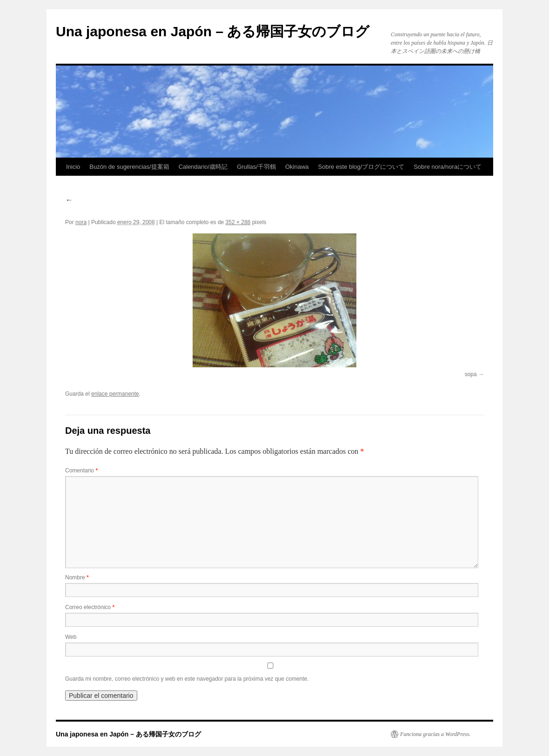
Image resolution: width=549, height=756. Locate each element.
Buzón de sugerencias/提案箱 (129, 167)
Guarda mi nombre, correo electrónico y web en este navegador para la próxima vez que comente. (187, 679)
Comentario (81, 471)
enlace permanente (115, 394)
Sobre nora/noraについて (448, 167)
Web (71, 637)
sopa (471, 374)
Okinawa (297, 167)
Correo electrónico (90, 607)
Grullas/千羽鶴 (256, 167)
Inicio (73, 167)
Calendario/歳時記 (203, 167)
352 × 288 (238, 222)
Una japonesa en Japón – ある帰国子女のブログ (213, 31)
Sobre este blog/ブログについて (362, 167)
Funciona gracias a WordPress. (435, 734)
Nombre (77, 577)
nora (81, 222)
